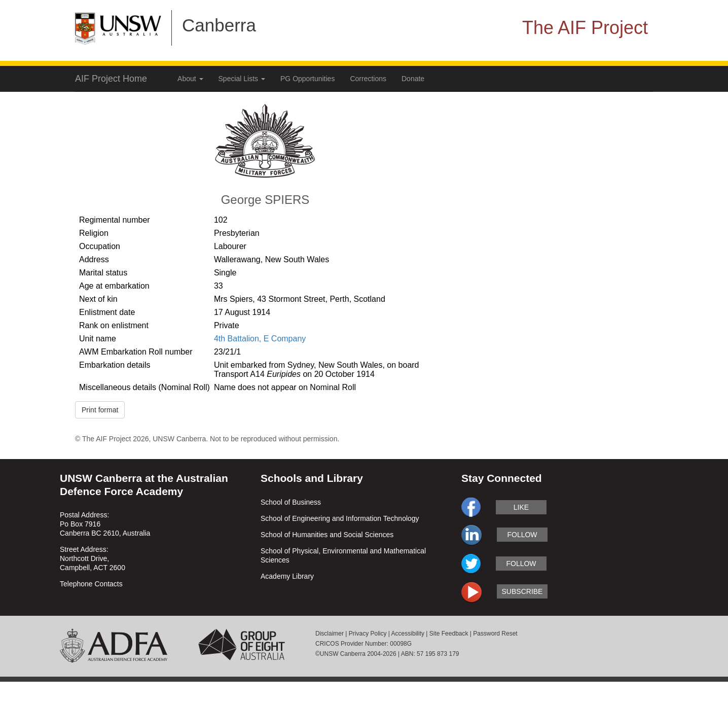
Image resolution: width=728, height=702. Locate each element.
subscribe (522, 591)
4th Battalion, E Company (260, 339)
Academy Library (287, 576)
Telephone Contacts (91, 584)
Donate (413, 79)
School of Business (291, 502)
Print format (100, 410)
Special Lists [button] (242, 79)
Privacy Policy (368, 634)
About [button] (190, 79)
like (521, 507)
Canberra (219, 25)
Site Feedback (449, 634)
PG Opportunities (307, 79)
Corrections (368, 79)
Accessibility (408, 634)
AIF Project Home (111, 79)
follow (522, 535)
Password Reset (495, 634)
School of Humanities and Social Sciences (327, 535)
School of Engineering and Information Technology (340, 518)
